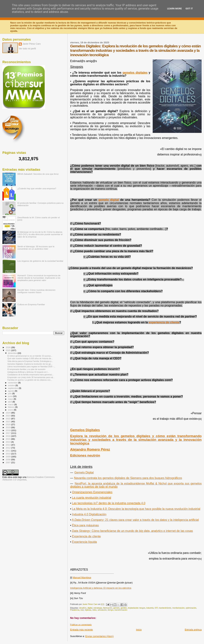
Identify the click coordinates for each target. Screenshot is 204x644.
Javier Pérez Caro (32, 44)
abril (10, 402)
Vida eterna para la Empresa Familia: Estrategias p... (30, 361)
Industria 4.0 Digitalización (89, 514)
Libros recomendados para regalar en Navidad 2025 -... (31, 367)
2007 (8, 462)
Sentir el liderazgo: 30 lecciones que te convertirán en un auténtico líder (36, 248)
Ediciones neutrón (85, 455)
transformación (121, 610)
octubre (12, 385)
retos (94, 610)
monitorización (178, 608)
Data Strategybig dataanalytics (132, 531)
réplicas (88, 610)
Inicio (139, 630)
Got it (189, 9)
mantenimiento (165, 608)
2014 (8, 442)
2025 (8, 350)
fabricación (108, 608)
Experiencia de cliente (86, 536)
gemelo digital (109, 200)
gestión (124, 608)
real (82, 610)
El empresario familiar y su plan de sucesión (26, 369)
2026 (8, 347)
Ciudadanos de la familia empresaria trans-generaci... (30, 375)
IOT (156, 608)
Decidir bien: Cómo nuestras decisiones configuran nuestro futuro (36, 291)
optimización (191, 608)
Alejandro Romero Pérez (90, 449)
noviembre (13, 383)
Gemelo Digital (84, 472)
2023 (8, 416)
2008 (8, 459)
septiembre (13, 388)
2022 (8, 419)
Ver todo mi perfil (27, 49)
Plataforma (75, 610)
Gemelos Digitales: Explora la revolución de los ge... (30, 364)
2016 (8, 436)
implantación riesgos (137, 608)
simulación (102, 610)
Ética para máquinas (85, 525)
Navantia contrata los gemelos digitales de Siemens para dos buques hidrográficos (128, 478)
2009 (8, 457)
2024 (8, 413)
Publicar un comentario (81, 625)
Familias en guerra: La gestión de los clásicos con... (30, 380)
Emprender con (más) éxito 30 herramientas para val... (31, 377)
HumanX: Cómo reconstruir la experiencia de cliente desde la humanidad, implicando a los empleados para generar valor (39, 278)
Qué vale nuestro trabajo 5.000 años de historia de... (30, 358)
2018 (8, 430)
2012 (8, 448)
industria (150, 608)
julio (10, 393)
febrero (12, 407)
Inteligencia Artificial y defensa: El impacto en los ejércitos (101, 588)
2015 (8, 439)
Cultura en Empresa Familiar (31, 304)
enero (11, 410)
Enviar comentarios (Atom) (100, 636)
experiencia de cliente (164, 322)
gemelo (116, 608)
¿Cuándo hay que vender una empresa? (37, 188)
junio (11, 396)
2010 (8, 454)
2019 (8, 427)
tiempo (111, 610)
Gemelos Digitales (85, 430)
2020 (8, 424)
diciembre (13, 353)
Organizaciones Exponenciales (92, 492)
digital (90, 608)
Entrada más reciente (81, 630)
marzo (11, 404)
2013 (8, 445)
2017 (8, 433)
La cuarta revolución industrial (92, 498)
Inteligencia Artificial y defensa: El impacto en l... (28, 372)
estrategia (98, 608)
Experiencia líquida (84, 542)
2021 (8, 421)
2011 (8, 451)
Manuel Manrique (82, 577)
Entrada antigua (193, 630)
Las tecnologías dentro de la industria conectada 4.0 (109, 503)
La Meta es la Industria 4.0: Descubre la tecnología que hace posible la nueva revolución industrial (136, 509)
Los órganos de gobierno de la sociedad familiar (40, 261)
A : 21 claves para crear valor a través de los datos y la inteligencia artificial (135, 520)
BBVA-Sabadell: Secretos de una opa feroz (38, 174)
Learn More (175, 9)
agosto (11, 391)
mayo (11, 399)
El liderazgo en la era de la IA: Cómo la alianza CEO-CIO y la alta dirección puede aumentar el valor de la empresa (40, 234)
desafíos (83, 608)
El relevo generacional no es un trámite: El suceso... (30, 356)
